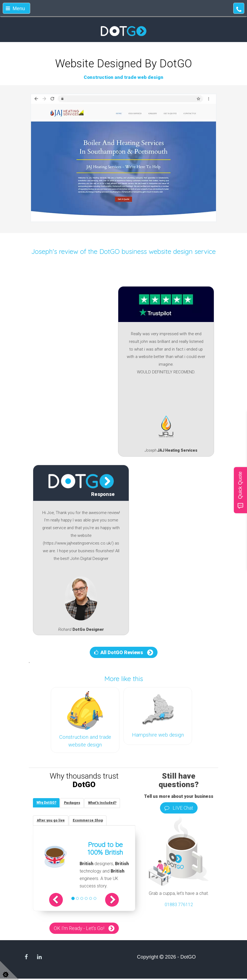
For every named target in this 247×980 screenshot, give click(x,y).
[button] (60, 901)
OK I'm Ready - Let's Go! (79, 930)
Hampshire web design (158, 735)
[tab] (47, 803)
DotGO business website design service (158, 251)
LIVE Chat (179, 808)
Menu (15, 9)
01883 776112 (179, 905)
